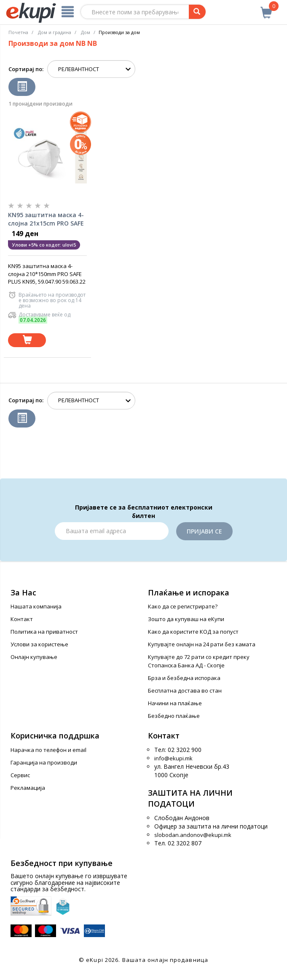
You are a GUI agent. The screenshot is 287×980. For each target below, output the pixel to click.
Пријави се (204, 531)
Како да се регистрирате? (183, 606)
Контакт (22, 619)
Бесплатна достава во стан (185, 691)
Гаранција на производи (44, 762)
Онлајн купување (34, 657)
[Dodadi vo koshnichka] (27, 340)
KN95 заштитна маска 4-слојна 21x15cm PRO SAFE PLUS (46, 219)
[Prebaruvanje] (197, 12)
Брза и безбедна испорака (184, 678)
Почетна (18, 32)
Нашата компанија (36, 606)
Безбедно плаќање (174, 716)
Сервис (20, 775)
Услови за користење (39, 644)
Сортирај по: (26, 69)
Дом (86, 32)
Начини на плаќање (175, 703)
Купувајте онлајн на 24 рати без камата (202, 644)
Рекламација (28, 788)
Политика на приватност (44, 632)
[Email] (112, 531)
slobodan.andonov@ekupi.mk (193, 835)
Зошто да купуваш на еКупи (186, 619)
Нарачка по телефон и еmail (48, 750)
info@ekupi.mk (173, 758)
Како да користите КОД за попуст (193, 632)
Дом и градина (55, 32)
